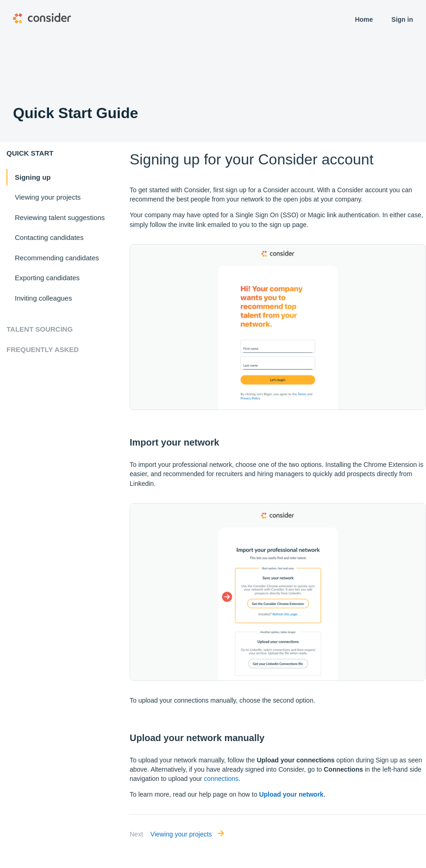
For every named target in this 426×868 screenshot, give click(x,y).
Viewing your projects (48, 197)
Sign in (402, 19)
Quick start (30, 153)
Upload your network (291, 794)
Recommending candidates (57, 258)
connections (221, 779)
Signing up (33, 177)
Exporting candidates (47, 278)
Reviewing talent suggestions (60, 217)
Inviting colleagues (43, 298)
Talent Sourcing (40, 329)
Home (364, 19)
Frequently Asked (43, 349)
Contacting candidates (49, 237)
